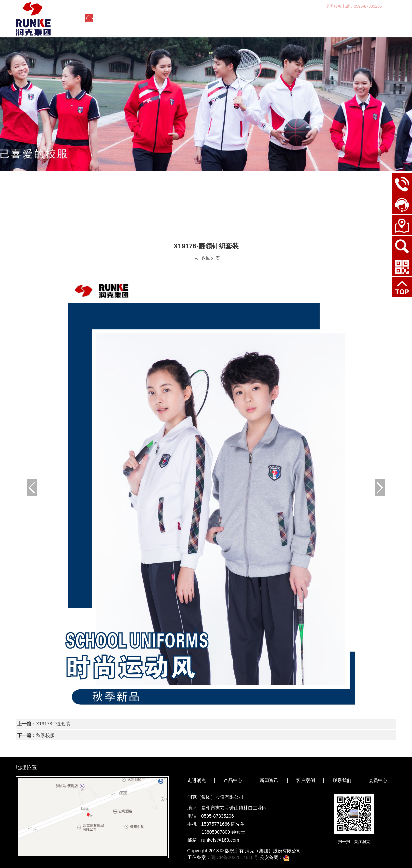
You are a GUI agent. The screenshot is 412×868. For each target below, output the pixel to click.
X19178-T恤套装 (53, 724)
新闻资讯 (243, 19)
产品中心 (198, 19)
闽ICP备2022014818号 (235, 857)
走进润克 (153, 19)
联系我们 (333, 19)
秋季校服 (45, 735)
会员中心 (378, 19)
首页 (108, 19)
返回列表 (207, 258)
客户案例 (288, 19)
